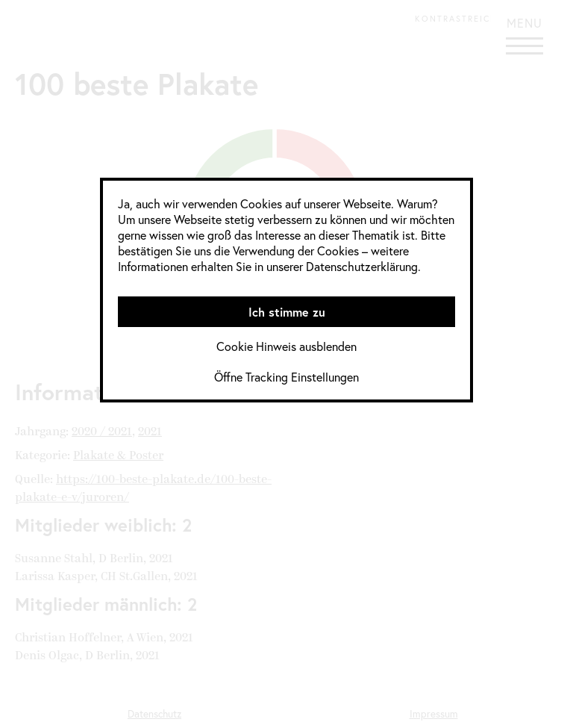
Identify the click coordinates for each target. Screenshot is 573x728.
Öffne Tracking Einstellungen (286, 377)
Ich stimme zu (287, 312)
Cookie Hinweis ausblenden (286, 346)
